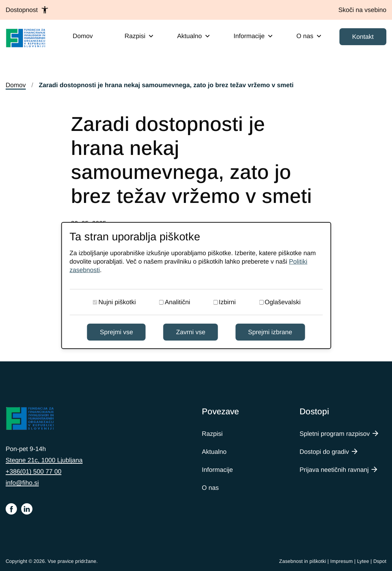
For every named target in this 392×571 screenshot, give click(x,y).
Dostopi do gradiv (324, 452)
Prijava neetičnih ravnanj (334, 470)
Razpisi (212, 434)
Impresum (342, 561)
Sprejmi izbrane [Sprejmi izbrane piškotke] (270, 332)
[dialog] (196, 285)
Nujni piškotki (117, 302)
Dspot (380, 561)
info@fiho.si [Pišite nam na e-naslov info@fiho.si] (22, 483)
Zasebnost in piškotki (303, 561)
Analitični (177, 302)
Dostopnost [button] (27, 10)
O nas (210, 488)
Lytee (363, 561)
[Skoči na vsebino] (362, 10)
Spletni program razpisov (335, 434)
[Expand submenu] (151, 36)
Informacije (217, 470)
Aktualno (214, 452)
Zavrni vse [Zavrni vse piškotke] (191, 332)
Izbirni (227, 302)
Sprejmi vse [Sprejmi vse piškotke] (116, 332)
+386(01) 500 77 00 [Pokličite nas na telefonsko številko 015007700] (34, 471)
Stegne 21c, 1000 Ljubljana (44, 460)
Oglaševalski (283, 302)
